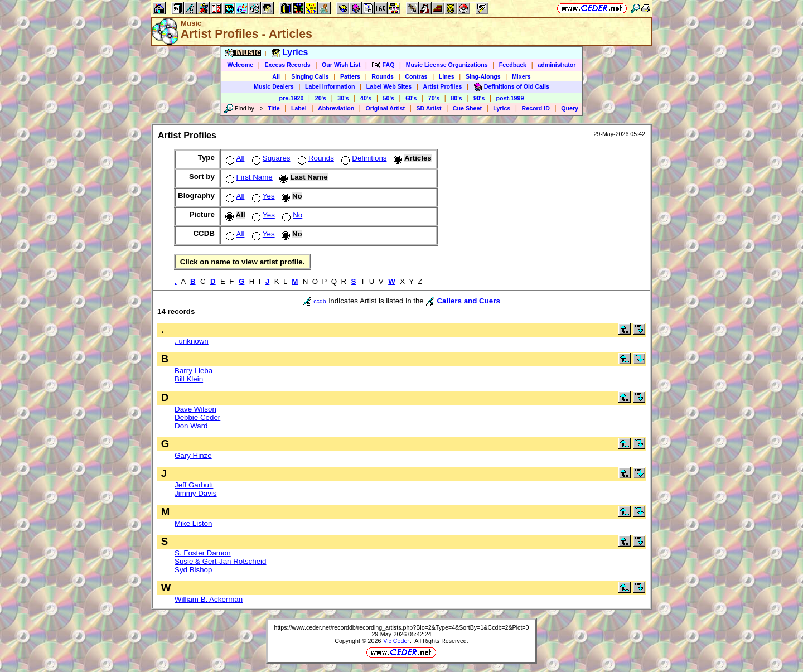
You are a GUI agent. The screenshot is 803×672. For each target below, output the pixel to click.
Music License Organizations (447, 65)
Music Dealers (274, 86)
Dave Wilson (195, 409)
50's (389, 98)
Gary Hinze (193, 455)
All (276, 76)
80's (456, 98)
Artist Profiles (443, 86)
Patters (350, 76)
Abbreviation (336, 108)
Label (299, 108)
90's (479, 98)
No (291, 215)
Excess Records (287, 65)
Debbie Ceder (197, 417)
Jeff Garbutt (194, 485)
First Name (248, 177)
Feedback (513, 65)
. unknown (192, 341)
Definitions (363, 158)
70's (434, 98)
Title (274, 108)
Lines (447, 76)
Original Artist (385, 108)
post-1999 (510, 98)
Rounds (383, 76)
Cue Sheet (467, 108)
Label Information (330, 86)
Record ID (536, 108)
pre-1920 (292, 98)
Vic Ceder (396, 641)
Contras (416, 76)
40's (366, 98)
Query (570, 108)
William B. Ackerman (209, 599)
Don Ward (191, 426)
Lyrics (502, 108)
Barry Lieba (194, 371)
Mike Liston (193, 523)
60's (411, 98)
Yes (262, 196)
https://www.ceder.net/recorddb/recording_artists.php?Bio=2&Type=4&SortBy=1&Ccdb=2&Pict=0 (401, 627)
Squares (270, 158)
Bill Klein (189, 379)
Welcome (241, 65)
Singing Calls (310, 76)
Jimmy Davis (196, 493)
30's (343, 98)
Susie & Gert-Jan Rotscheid (220, 561)
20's (321, 98)
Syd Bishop (193, 570)
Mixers (521, 76)
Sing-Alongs (483, 76)
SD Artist (429, 108)
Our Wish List (341, 65)
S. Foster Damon (203, 553)
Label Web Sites (389, 86)
